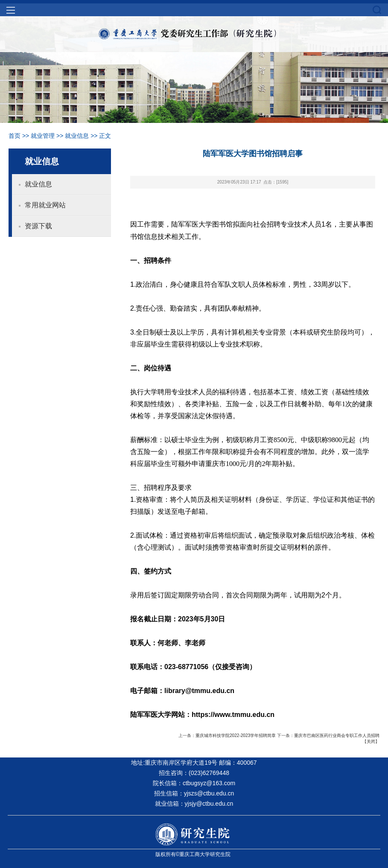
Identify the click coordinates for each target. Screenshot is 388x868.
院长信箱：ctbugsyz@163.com (194, 783)
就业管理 (43, 136)
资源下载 (38, 226)
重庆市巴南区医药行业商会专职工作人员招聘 (337, 735)
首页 (15, 136)
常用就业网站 (45, 205)
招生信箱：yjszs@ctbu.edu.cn (194, 793)
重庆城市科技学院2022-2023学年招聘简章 (236, 735)
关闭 (371, 741)
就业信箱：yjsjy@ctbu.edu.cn (194, 804)
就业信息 (77, 136)
